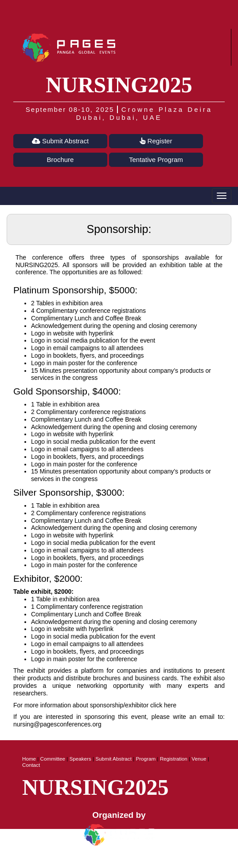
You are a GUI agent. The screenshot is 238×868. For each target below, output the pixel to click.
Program (146, 759)
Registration (174, 759)
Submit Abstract (60, 141)
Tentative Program (156, 160)
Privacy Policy (98, 860)
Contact (31, 765)
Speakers (80, 759)
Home (29, 759)
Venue (199, 759)
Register (156, 141)
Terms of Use (140, 860)
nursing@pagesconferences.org (57, 724)
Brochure (60, 160)
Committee (53, 759)
